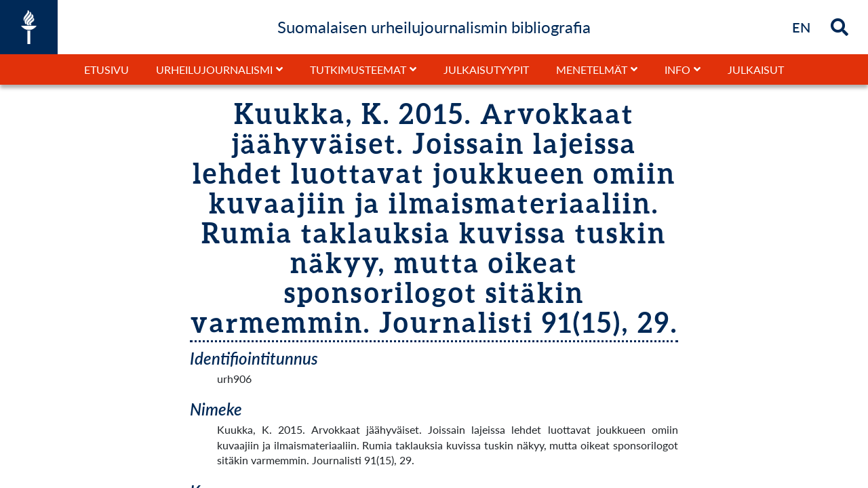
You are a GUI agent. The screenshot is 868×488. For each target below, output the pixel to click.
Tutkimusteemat (358, 69)
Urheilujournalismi (214, 69)
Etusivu (106, 69)
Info (677, 69)
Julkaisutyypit (486, 69)
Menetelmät (592, 69)
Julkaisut (756, 69)
